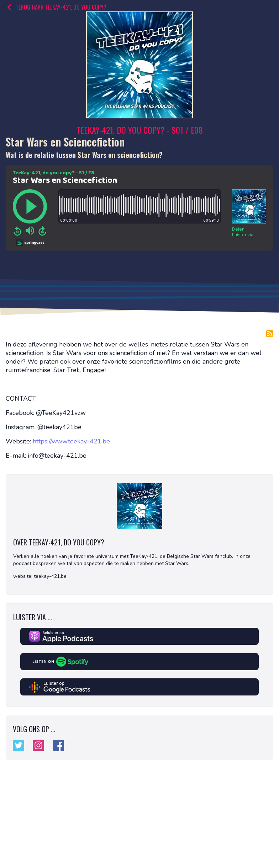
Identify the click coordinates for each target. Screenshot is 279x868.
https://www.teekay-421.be (71, 441)
